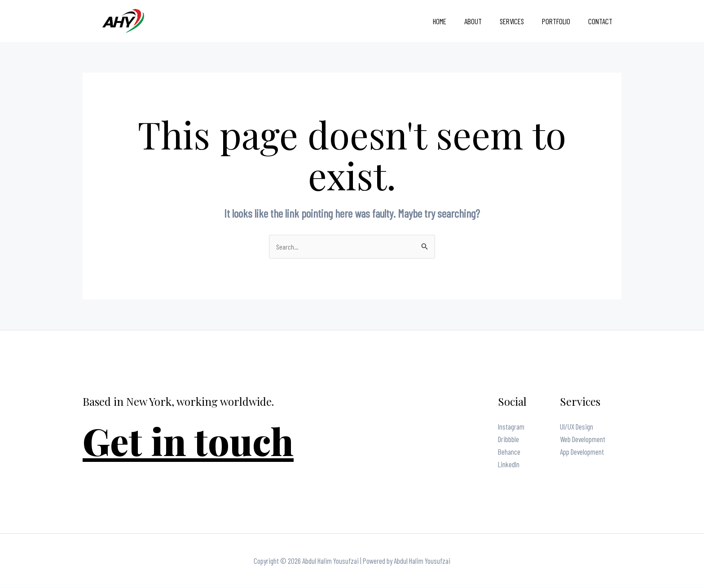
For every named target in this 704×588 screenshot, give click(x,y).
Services (519, 21)
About (482, 21)
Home (452, 21)
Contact (602, 21)
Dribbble (508, 439)
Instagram (511, 427)
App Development (582, 452)
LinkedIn (509, 465)
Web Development (583, 439)
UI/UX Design (576, 427)
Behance (509, 452)
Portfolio (560, 21)
